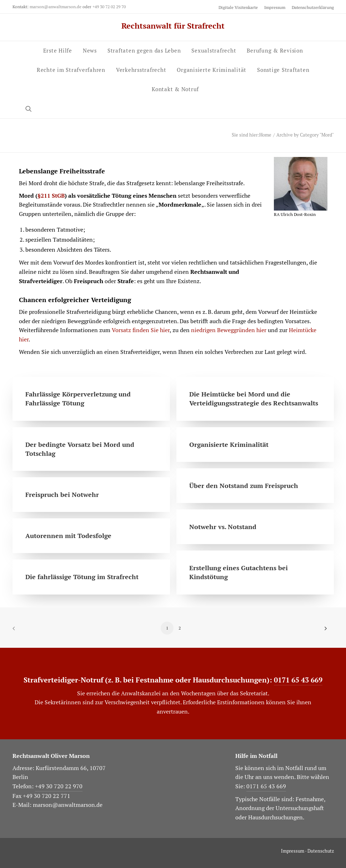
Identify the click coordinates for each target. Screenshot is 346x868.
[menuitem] (239, 7)
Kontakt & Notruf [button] (175, 89)
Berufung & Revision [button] (275, 51)
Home (265, 135)
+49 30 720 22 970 (59, 786)
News (90, 51)
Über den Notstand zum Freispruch (244, 486)
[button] (32, 108)
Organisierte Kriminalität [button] (212, 70)
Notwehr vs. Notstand (223, 527)
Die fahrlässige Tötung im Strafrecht (82, 577)
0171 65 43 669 (298, 680)
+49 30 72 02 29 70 (109, 7)
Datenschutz (321, 851)
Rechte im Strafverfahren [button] (71, 70)
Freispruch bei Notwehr (62, 495)
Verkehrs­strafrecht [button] (141, 70)
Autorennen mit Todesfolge (68, 536)
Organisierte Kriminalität (229, 445)
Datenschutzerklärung (313, 7)
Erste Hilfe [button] (58, 51)
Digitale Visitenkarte (238, 7)
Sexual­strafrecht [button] (214, 51)
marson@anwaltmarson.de (56, 7)
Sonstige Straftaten (283, 70)
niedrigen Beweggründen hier (229, 330)
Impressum (275, 7)
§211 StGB (51, 196)
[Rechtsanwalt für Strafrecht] (173, 26)
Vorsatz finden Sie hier (141, 330)
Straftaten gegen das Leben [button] (144, 51)
